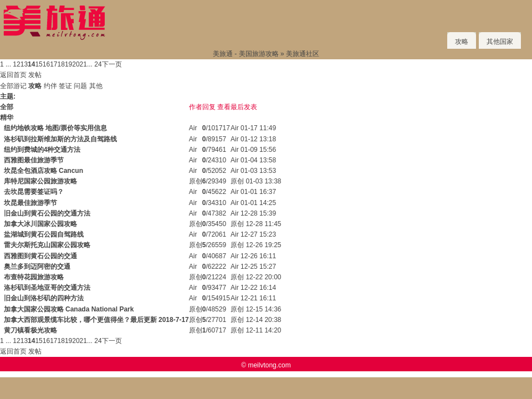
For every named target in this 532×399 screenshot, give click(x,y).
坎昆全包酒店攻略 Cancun (44, 171)
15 (39, 64)
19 (68, 64)
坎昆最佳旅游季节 (30, 203)
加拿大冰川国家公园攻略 (40, 224)
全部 (7, 86)
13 (24, 64)
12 (16, 64)
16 (46, 64)
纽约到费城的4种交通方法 (42, 150)
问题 (80, 86)
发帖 (35, 75)
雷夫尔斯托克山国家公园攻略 (47, 245)
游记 (20, 86)
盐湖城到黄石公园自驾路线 (44, 234)
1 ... (6, 64)
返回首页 (13, 75)
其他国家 (500, 42)
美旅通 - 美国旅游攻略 (246, 54)
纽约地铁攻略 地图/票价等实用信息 (56, 128)
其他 (96, 86)
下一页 (112, 64)
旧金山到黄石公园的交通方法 (47, 213)
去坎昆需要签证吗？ (34, 192)
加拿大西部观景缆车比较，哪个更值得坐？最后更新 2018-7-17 (96, 320)
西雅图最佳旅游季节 (34, 160)
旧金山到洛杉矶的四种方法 (44, 298)
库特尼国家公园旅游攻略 (40, 181)
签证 (65, 86)
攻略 (462, 42)
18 (61, 64)
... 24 (94, 64)
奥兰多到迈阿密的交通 (37, 267)
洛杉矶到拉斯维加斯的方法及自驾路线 (60, 139)
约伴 (50, 86)
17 (53, 64)
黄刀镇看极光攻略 (30, 330)
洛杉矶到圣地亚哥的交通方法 (47, 288)
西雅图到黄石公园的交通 (40, 256)
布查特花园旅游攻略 (34, 277)
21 (83, 64)
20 (76, 64)
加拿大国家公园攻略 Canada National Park (69, 309)
